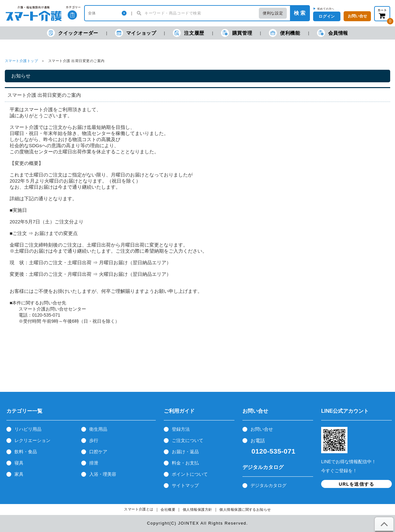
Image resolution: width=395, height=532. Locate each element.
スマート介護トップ (21, 61)
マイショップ (136, 33)
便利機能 (284, 33)
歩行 (94, 440)
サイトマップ (185, 485)
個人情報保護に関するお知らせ (245, 510)
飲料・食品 (26, 452)
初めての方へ (326, 9)
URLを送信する (356, 484)
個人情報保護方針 (198, 510)
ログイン (327, 16)
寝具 (19, 463)
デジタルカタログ (268, 485)
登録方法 (181, 429)
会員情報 (333, 33)
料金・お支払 (185, 463)
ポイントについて (190, 474)
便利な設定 (273, 13)
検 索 (300, 13)
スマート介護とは (139, 509)
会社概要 (168, 510)
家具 (19, 474)
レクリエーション (32, 440)
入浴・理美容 (103, 474)
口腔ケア (98, 452)
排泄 (94, 463)
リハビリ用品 (28, 429)
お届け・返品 (185, 452)
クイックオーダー (73, 33)
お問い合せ (262, 429)
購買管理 (237, 33)
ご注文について (188, 440)
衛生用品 (98, 429)
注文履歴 (188, 33)
